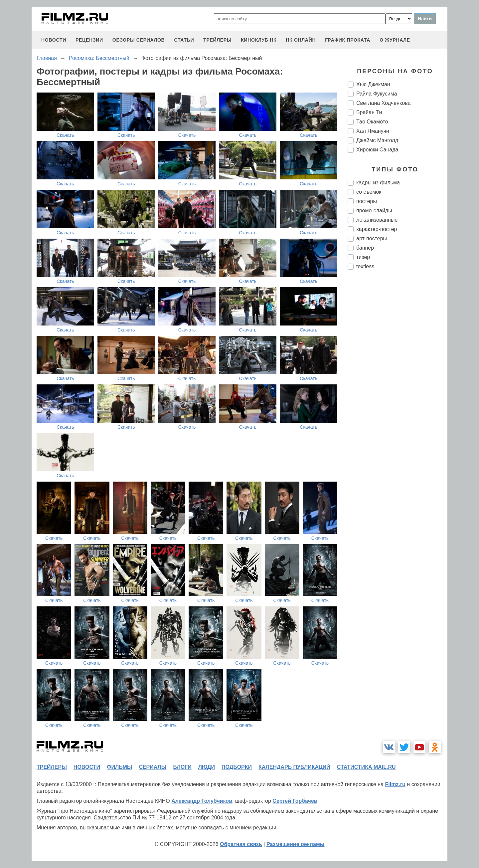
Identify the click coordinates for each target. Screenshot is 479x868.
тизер (363, 257)
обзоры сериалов (139, 40)
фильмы (119, 767)
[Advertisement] (398, 386)
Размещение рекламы (296, 844)
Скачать (65, 135)
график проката (348, 40)
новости (54, 40)
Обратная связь (241, 844)
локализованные (377, 220)
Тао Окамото (372, 122)
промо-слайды (374, 211)
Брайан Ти (369, 112)
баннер (365, 248)
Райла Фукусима (377, 94)
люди (207, 767)
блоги (182, 767)
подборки (237, 767)
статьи (184, 40)
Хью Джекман (373, 84)
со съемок (369, 192)
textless (365, 266)
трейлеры (217, 40)
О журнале (395, 40)
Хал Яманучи (373, 131)
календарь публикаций (294, 767)
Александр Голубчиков (202, 801)
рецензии (89, 40)
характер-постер (377, 229)
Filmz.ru (395, 784)
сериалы (153, 767)
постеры (367, 201)
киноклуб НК (259, 40)
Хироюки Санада (377, 150)
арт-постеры (372, 238)
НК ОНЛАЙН (301, 40)
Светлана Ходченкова (383, 103)
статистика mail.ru (366, 767)
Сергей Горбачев (295, 801)
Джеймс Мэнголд (377, 140)
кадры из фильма (378, 183)
